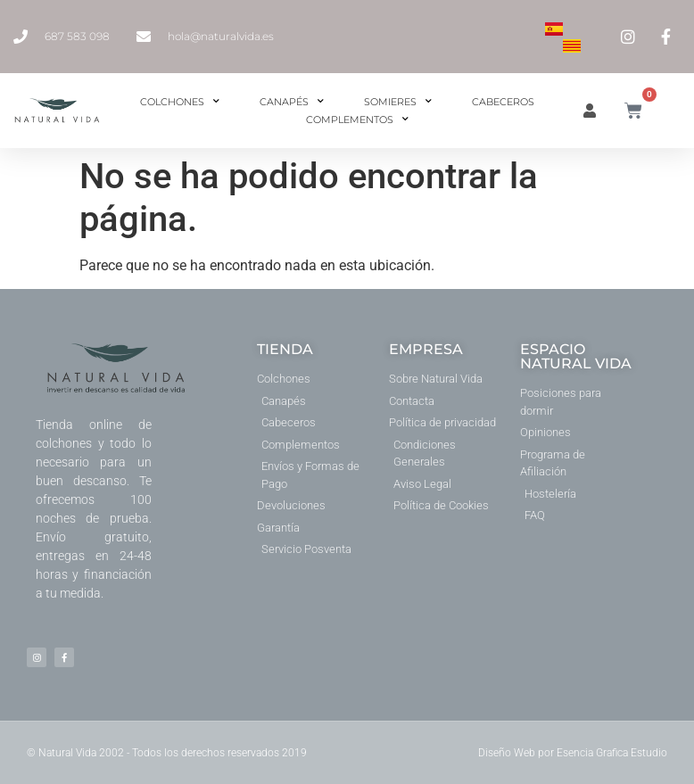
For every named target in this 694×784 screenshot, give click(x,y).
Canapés (292, 102)
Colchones (180, 102)
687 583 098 (77, 36)
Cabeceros (503, 102)
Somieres (398, 102)
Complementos (357, 120)
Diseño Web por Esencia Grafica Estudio (573, 753)
